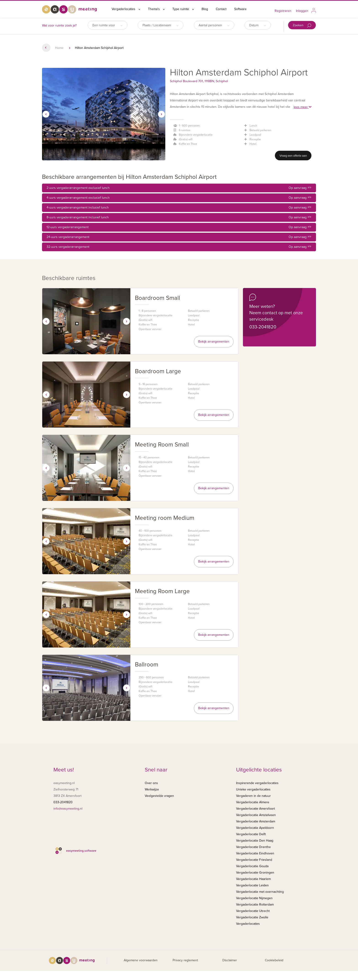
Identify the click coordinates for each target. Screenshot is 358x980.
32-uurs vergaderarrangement (179, 247)
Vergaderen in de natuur (253, 796)
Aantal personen (214, 25)
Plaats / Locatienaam (161, 25)
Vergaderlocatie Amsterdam (256, 821)
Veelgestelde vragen (159, 796)
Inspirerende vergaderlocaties (257, 783)
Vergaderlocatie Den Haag (255, 841)
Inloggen (302, 11)
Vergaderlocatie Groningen (255, 873)
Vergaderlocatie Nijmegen (254, 898)
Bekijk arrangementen (214, 342)
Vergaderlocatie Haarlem (253, 879)
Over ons (151, 783)
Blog (205, 9)
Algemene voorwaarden (141, 960)
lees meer (303, 107)
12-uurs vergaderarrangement (179, 227)
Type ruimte (183, 9)
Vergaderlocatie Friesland (254, 860)
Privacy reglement (185, 960)
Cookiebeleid (274, 960)
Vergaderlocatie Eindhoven (255, 853)
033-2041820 (263, 327)
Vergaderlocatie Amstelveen (256, 815)
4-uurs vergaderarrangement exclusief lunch (179, 198)
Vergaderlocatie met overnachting (260, 892)
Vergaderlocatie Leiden (252, 885)
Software (240, 9)
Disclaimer (230, 960)
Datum (258, 25)
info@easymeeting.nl (68, 809)
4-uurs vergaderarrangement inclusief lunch (179, 208)
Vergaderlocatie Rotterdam (255, 905)
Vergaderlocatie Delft (251, 834)
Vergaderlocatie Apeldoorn (255, 828)
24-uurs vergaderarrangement (179, 237)
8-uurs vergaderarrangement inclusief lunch (179, 217)
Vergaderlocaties (126, 9)
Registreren (283, 11)
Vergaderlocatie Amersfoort (255, 809)
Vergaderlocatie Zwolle (252, 917)
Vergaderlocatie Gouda (252, 866)
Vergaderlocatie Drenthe (253, 847)
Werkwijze (152, 789)
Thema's (156, 9)
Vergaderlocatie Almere (253, 802)
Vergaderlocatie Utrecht (253, 911)
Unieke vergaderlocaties (253, 789)
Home (59, 48)
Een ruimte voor (108, 25)
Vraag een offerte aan (293, 156)
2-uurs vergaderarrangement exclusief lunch (179, 188)
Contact (221, 9)
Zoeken (302, 25)
